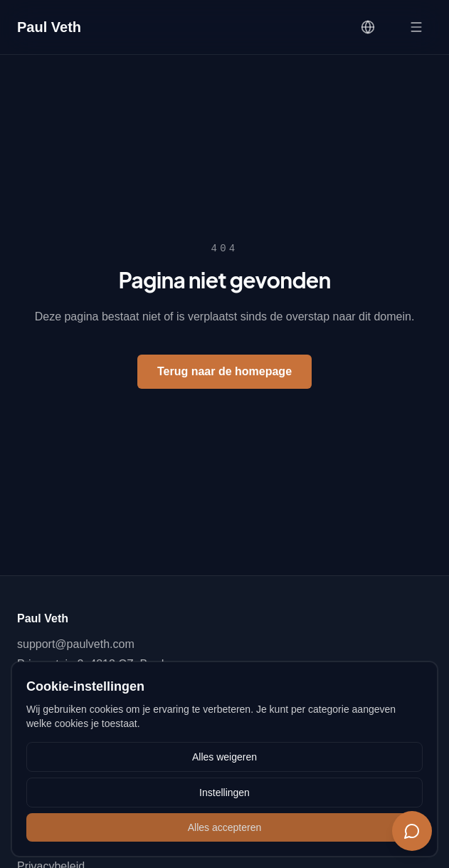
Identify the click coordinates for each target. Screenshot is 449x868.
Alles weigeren (224, 757)
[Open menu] (416, 27)
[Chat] (412, 831)
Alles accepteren (225, 827)
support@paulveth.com (76, 644)
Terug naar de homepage (224, 371)
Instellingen (224, 793)
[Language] (368, 27)
